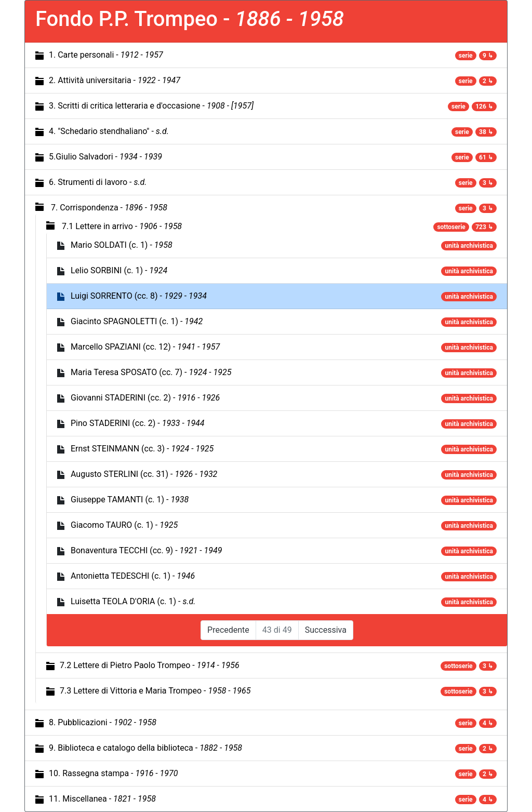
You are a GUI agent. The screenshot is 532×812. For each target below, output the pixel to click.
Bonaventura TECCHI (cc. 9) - (146, 550)
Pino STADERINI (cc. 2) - (138, 423)
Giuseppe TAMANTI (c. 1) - (130, 500)
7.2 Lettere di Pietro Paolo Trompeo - (150, 665)
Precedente (228, 630)
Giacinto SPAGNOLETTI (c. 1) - (137, 321)
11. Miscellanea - (102, 799)
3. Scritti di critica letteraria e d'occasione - (151, 106)
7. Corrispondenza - (109, 208)
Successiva (326, 630)
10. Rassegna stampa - (113, 773)
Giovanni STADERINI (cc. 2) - (145, 398)
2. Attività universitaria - (115, 80)
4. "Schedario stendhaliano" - (109, 131)
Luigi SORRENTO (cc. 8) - (139, 296)
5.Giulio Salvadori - (105, 157)
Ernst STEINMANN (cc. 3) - (142, 449)
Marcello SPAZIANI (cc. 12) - (145, 347)
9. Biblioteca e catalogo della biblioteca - (145, 748)
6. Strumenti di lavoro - (98, 182)
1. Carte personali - (106, 55)
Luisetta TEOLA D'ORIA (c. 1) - (133, 601)
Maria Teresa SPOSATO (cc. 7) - (151, 372)
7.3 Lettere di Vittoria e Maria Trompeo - (155, 691)
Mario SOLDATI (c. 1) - (122, 245)
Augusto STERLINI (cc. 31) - (144, 474)
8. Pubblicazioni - (103, 722)
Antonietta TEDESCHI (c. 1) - (133, 576)
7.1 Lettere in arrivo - (122, 226)
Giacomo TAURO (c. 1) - (124, 525)
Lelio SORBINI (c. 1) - (119, 270)
